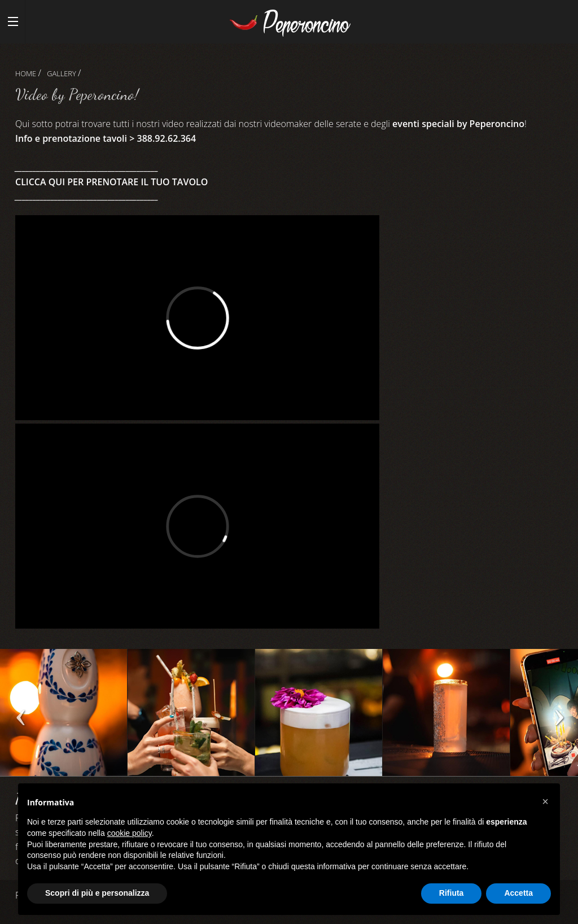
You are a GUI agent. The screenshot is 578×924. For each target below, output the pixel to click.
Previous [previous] (20, 718)
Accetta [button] (518, 893)
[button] (545, 801)
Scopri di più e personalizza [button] (97, 893)
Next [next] (558, 718)
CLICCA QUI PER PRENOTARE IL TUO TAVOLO (111, 182)
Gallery (62, 73)
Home (26, 73)
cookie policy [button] (130, 833)
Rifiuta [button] (452, 893)
